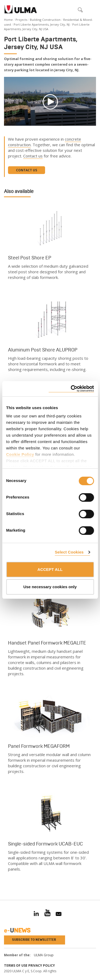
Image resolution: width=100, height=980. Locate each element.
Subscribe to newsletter (34, 940)
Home (8, 20)
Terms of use (16, 965)
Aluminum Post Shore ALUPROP (43, 350)
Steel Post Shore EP (30, 258)
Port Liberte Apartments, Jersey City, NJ (42, 24)
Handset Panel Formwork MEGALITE (47, 643)
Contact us (33, 156)
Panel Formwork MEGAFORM (39, 746)
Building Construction (45, 20)
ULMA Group (44, 955)
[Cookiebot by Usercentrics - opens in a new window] (71, 389)
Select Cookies (69, 552)
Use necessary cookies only (50, 587)
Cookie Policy (20, 454)
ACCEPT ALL (50, 569)
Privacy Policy (42, 965)
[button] (69, 10)
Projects (21, 20)
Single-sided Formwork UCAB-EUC (45, 844)
